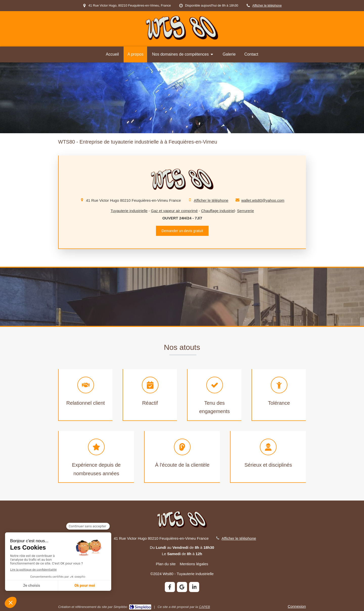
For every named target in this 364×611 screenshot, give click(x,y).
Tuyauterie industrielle (129, 211)
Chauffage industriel (218, 211)
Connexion (297, 606)
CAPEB (204, 607)
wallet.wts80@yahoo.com (263, 200)
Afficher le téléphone (267, 5)
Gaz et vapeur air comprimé (174, 211)
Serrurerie (246, 211)
